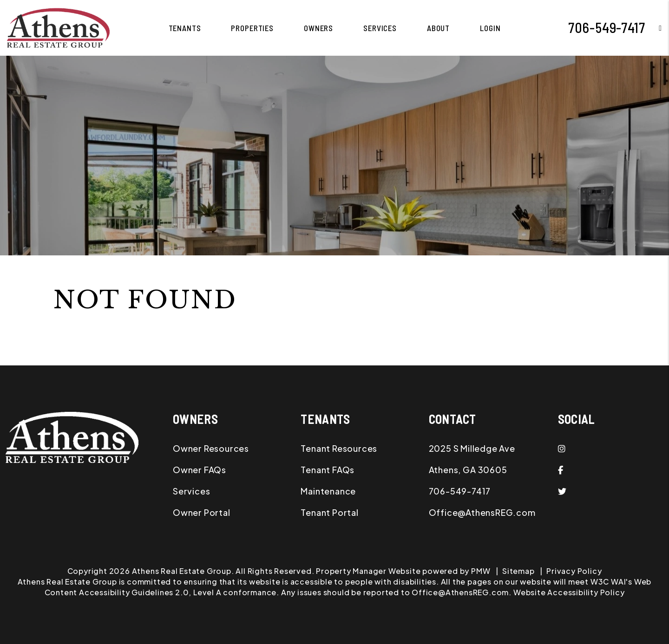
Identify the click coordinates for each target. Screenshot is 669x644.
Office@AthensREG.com (482, 512)
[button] (653, 28)
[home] (58, 27)
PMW (481, 571)
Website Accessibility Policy (569, 592)
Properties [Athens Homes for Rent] (252, 28)
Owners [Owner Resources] (318, 28)
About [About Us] (438, 28)
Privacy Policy (574, 571)
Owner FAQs (200, 470)
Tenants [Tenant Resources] (185, 28)
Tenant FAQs (328, 470)
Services (191, 491)
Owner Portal (202, 512)
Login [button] (490, 28)
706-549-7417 (607, 27)
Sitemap (518, 571)
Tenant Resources (339, 448)
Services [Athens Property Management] (380, 28)
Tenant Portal (329, 512)
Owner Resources (211, 448)
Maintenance (328, 491)
